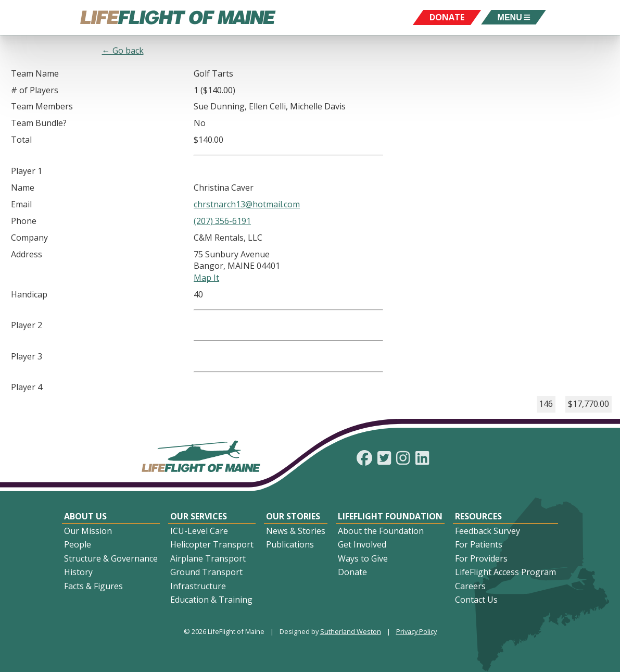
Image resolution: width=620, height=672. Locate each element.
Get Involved (362, 544)
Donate (352, 572)
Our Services (199, 516)
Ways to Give (363, 558)
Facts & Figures (93, 586)
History (78, 572)
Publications (290, 544)
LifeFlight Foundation (390, 516)
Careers (470, 586)
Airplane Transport (208, 558)
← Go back (123, 51)
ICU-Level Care (199, 531)
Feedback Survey (488, 531)
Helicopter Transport (212, 544)
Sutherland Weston (351, 631)
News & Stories (296, 531)
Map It (206, 278)
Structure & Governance (111, 558)
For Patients (479, 544)
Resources (478, 516)
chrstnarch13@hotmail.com (247, 204)
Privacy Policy (416, 631)
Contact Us (476, 600)
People (78, 544)
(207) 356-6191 (222, 221)
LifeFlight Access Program (505, 572)
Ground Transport (206, 572)
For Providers (481, 558)
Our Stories (293, 516)
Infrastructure (198, 586)
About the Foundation (381, 531)
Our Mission (88, 531)
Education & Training (211, 600)
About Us (85, 516)
